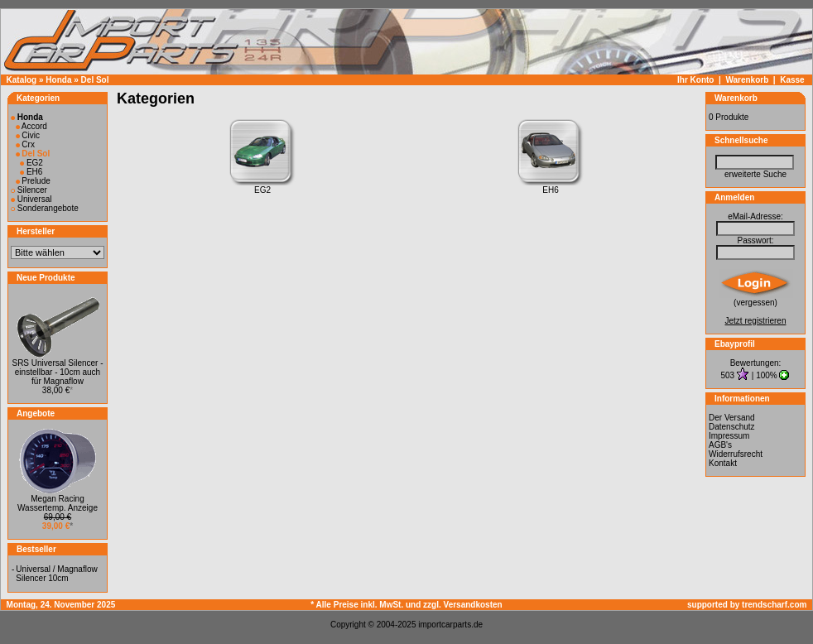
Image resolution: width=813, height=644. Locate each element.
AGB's (720, 445)
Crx (25, 144)
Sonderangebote (45, 208)
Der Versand (732, 418)
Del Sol (95, 80)
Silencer (29, 190)
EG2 (31, 163)
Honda (58, 80)
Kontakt (723, 463)
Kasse (792, 80)
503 (729, 375)
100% (767, 375)
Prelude (33, 181)
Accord (31, 126)
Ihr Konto (695, 80)
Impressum (729, 436)
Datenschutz (732, 427)
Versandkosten (473, 605)
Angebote (36, 413)
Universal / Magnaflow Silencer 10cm (56, 574)
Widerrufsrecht (736, 454)
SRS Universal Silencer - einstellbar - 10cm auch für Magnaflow (57, 372)
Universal (31, 199)
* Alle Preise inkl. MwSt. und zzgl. (377, 605)
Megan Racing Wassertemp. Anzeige (58, 503)
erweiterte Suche (755, 174)
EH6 (31, 172)
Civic (28, 135)
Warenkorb (747, 80)
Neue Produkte (46, 278)
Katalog (22, 80)
